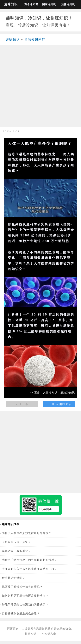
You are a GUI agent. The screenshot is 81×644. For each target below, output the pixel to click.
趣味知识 (11, 4)
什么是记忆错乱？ (14, 578)
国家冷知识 (49, 4)
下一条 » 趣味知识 (59, 404)
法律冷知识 (68, 4)
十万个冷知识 (30, 4)
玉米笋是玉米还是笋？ (16, 542)
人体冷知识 (50, 393)
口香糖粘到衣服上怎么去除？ (21, 613)
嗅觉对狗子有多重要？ (16, 551)
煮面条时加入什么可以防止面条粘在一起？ (30, 569)
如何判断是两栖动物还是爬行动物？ (25, 596)
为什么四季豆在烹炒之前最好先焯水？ (27, 533)
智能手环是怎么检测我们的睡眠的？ (25, 605)
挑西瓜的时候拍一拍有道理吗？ (22, 587)
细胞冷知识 (68, 393)
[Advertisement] (40, 87)
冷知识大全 (49, 634)
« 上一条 (22, 404)
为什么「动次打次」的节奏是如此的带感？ (30, 560)
